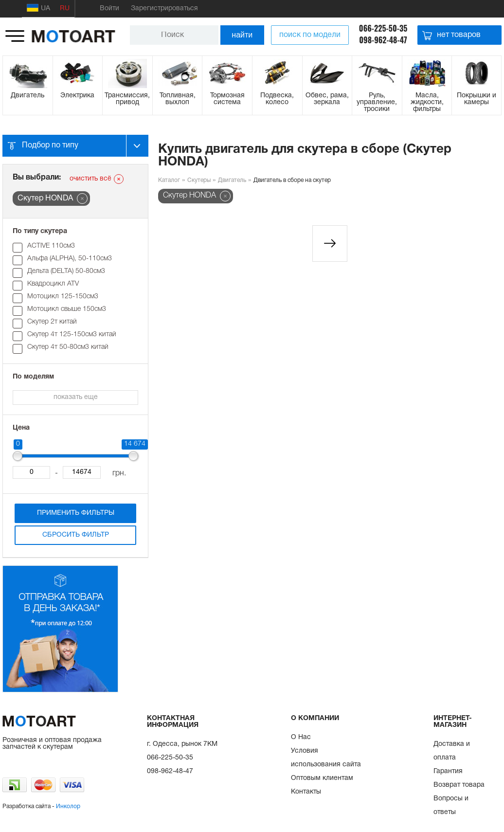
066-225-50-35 (383, 28)
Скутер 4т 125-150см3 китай (72, 335)
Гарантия (448, 771)
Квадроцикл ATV (53, 284)
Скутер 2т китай (52, 322)
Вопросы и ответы (451, 805)
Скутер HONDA (189, 196)
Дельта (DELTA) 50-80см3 (66, 271)
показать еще (76, 397)
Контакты (306, 792)
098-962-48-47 (383, 40)
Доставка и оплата (452, 751)
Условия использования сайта (326, 758)
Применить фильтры (76, 513)
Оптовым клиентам (322, 778)
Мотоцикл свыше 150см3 (67, 309)
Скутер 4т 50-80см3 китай (68, 347)
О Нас (301, 737)
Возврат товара (459, 785)
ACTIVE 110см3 (51, 246)
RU (65, 9)
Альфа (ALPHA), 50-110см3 (70, 259)
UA (38, 8)
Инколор (68, 806)
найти (242, 35)
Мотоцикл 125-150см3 (63, 297)
